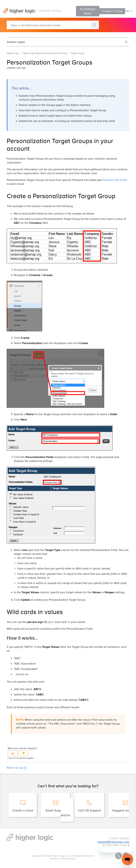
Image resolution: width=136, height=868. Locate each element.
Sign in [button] (129, 11)
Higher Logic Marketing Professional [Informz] (45, 53)
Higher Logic (13, 53)
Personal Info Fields (115, 180)
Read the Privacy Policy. (63, 859)
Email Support (56, 811)
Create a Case (112, 11)
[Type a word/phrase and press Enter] (53, 25)
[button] (13, 753)
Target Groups (78, 53)
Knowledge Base (88, 11)
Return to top (17, 768)
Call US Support (89, 811)
